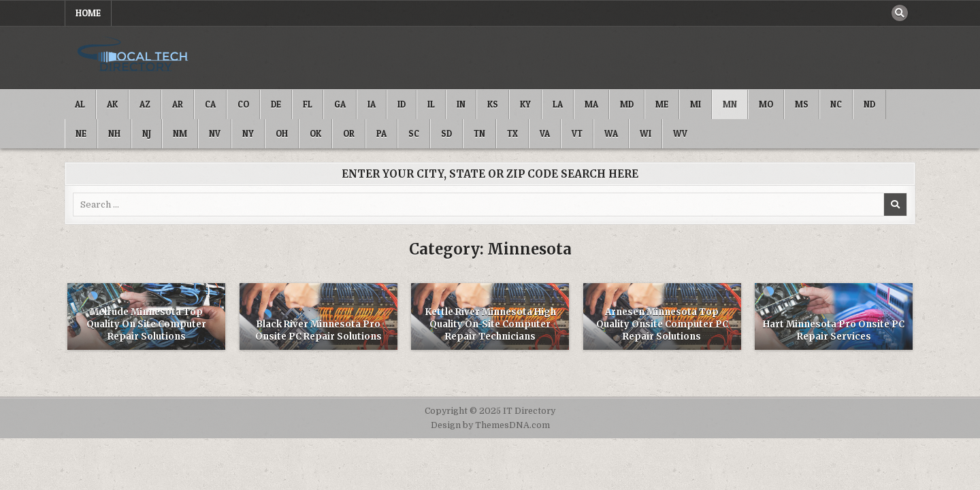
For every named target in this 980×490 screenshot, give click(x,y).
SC (414, 133)
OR (349, 133)
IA (372, 104)
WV (680, 133)
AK (112, 104)
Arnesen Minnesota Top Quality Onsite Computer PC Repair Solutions (662, 324)
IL (431, 104)
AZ (145, 104)
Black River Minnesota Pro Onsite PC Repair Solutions (318, 330)
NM (180, 133)
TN (479, 133)
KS (493, 104)
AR (178, 104)
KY (525, 104)
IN (461, 104)
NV (215, 133)
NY (248, 133)
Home (88, 13)
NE (81, 133)
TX (512, 133)
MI (696, 104)
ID (402, 104)
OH (282, 133)
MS (802, 104)
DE (276, 104)
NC (836, 104)
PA (381, 133)
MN (730, 104)
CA (210, 104)
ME (662, 104)
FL (308, 104)
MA (591, 104)
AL (80, 104)
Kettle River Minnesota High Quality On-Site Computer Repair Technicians (490, 324)
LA (558, 104)
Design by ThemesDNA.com (490, 425)
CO (243, 104)
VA (545, 133)
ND (869, 104)
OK (315, 133)
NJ (147, 133)
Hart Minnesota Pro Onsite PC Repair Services (834, 330)
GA (340, 104)
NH (114, 133)
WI (646, 133)
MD (627, 104)
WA (611, 133)
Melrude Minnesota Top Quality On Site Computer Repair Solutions (146, 324)
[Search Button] (900, 13)
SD (446, 133)
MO (766, 104)
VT (577, 133)
